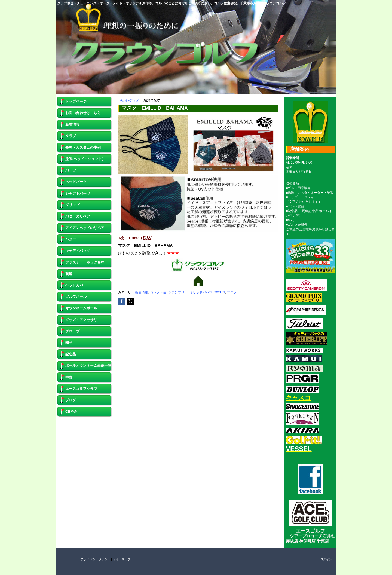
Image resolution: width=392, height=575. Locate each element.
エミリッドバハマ (199, 292)
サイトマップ (122, 559)
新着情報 (142, 292)
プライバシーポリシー (95, 559)
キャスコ (298, 398)
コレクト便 (158, 292)
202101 (220, 292)
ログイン (326, 559)
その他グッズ (129, 101)
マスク (232, 292)
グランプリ (176, 292)
